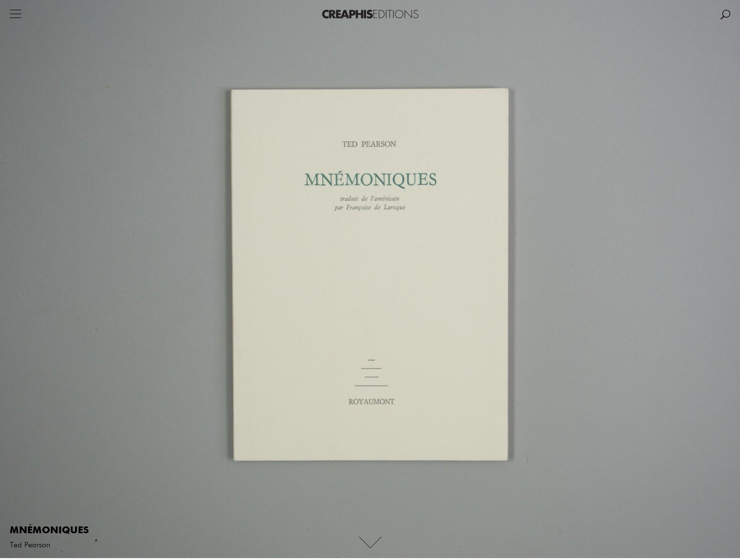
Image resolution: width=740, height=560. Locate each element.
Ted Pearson (30, 545)
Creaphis (370, 14)
